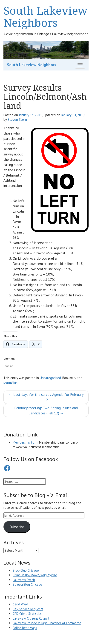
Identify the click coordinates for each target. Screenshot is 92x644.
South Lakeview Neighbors (46, 17)
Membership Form (25, 442)
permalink (10, 382)
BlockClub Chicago (26, 570)
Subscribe (17, 527)
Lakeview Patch (24, 580)
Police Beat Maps (25, 628)
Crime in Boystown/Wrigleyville (35, 575)
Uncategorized (50, 378)
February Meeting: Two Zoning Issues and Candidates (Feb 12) (46, 410)
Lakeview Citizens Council (31, 618)
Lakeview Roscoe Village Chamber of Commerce (47, 623)
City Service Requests (28, 609)
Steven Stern (17, 120)
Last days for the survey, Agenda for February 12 (46, 397)
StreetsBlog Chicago (27, 584)
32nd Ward (20, 604)
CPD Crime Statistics (27, 614)
